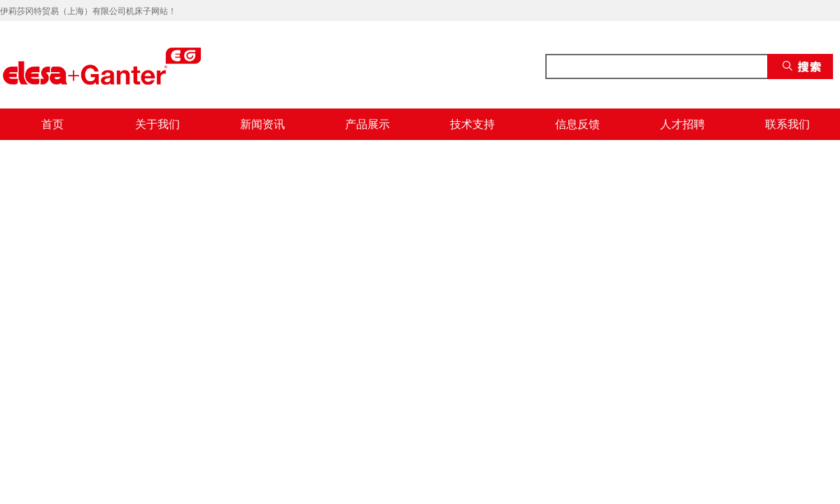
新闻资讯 (262, 124)
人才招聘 (682, 124)
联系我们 (787, 124)
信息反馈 (577, 124)
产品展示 (367, 124)
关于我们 (157, 124)
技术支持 (472, 124)
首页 (52, 124)
